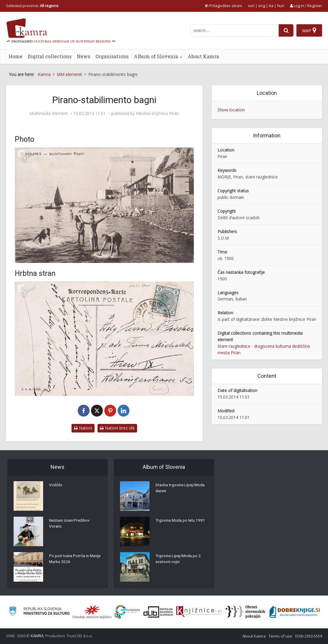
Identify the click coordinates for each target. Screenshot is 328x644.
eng (262, 6)
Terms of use (280, 636)
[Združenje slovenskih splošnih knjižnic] (199, 612)
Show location (231, 110)
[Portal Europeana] (127, 612)
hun (281, 6)
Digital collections (50, 56)
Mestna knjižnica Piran (157, 113)
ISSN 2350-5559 (309, 636)
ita (271, 6)
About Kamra (203, 56)
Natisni (83, 428)
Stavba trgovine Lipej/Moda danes (181, 489)
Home (16, 56)
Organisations (112, 56)
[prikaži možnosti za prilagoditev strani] (223, 6)
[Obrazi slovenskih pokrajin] (245, 612)
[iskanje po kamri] (234, 30)
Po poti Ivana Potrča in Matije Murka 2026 (70, 560)
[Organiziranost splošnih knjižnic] (92, 612)
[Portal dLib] (158, 612)
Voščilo (56, 486)
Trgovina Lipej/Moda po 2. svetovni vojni (179, 560)
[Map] (309, 30)
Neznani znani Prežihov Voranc (71, 524)
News (83, 56)
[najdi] (286, 30)
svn (251, 6)
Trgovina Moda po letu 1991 (181, 521)
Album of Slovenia (156, 56)
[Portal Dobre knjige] (295, 612)
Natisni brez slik (117, 428)
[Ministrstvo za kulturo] (39, 612)
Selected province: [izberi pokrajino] (32, 6)
